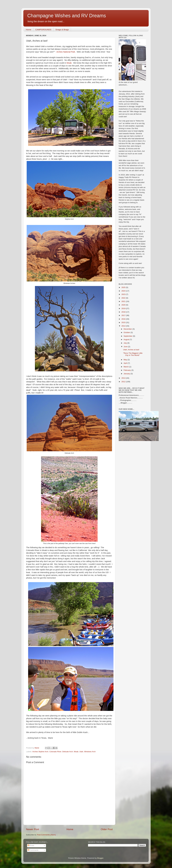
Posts (31, 846)
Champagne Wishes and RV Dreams (67, 16)
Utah (81, 752)
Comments (33, 850)
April (126, 363)
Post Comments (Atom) (46, 835)
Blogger (100, 858)
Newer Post (33, 829)
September (128, 336)
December (128, 329)
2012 (124, 382)
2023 (124, 294)
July (125, 343)
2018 (124, 312)
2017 (124, 315)
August (127, 340)
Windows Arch (90, 752)
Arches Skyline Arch (40, 752)
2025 (124, 287)
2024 (124, 291)
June (126, 347)
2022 (124, 298)
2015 (124, 322)
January (127, 374)
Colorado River (55, 752)
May (126, 360)
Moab (69, 63)
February (127, 370)
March (126, 367)
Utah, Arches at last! (131, 350)
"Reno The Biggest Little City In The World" (133, 354)
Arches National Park (66, 52)
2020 (124, 305)
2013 (124, 378)
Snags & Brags (62, 30)
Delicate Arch (68, 752)
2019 (124, 308)
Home (29, 30)
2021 (124, 301)
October (127, 332)
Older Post (107, 829)
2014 (124, 326)
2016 (124, 319)
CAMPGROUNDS (43, 30)
